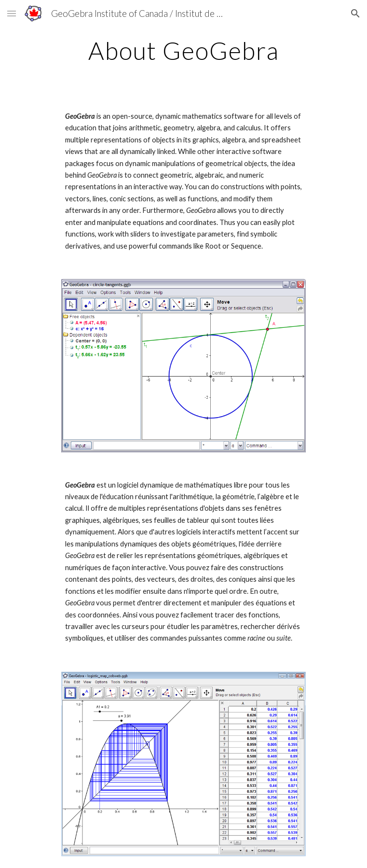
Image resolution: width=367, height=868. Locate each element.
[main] (183, 51)
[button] (12, 13)
